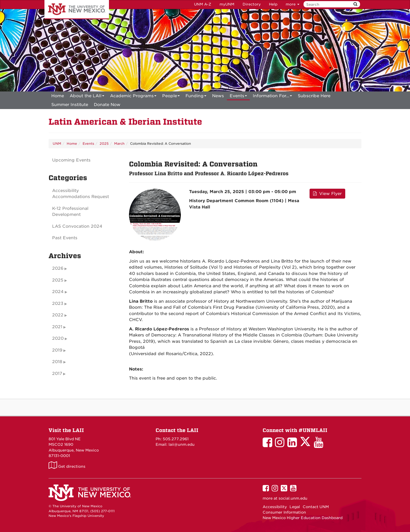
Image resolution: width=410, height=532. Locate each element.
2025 (104, 144)
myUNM (227, 4)
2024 (58, 292)
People (171, 97)
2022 (58, 315)
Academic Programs (133, 97)
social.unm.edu (293, 498)
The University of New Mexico (77, 10)
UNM (57, 144)
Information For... (272, 97)
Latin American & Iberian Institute (125, 122)
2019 (57, 350)
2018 (57, 362)
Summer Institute (70, 105)
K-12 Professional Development (70, 212)
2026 (58, 268)
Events (238, 97)
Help (273, 4)
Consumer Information (284, 512)
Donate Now (107, 105)
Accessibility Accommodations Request (81, 194)
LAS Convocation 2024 (77, 226)
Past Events (65, 238)
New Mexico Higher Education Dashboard (303, 518)
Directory (252, 4)
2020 (58, 338)
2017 (57, 374)
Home (58, 96)
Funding (196, 97)
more (293, 4)
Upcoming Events (71, 160)
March (119, 144)
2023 (58, 303)
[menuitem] (58, 96)
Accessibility (275, 507)
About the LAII (87, 97)
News (218, 96)
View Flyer (327, 194)
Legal (295, 507)
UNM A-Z (203, 4)
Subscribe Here (314, 96)
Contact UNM (316, 507)
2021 (57, 327)
